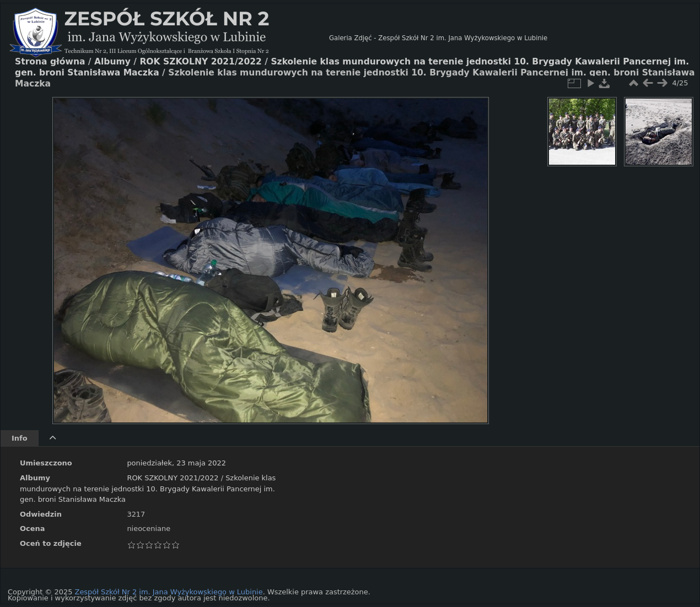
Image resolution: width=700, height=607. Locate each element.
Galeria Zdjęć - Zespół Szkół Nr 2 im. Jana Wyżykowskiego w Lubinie (438, 38)
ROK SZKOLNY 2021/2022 (173, 478)
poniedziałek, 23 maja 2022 (176, 463)
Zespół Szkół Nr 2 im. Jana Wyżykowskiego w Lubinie (169, 592)
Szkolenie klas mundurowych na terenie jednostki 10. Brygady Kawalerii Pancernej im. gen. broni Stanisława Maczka (148, 489)
